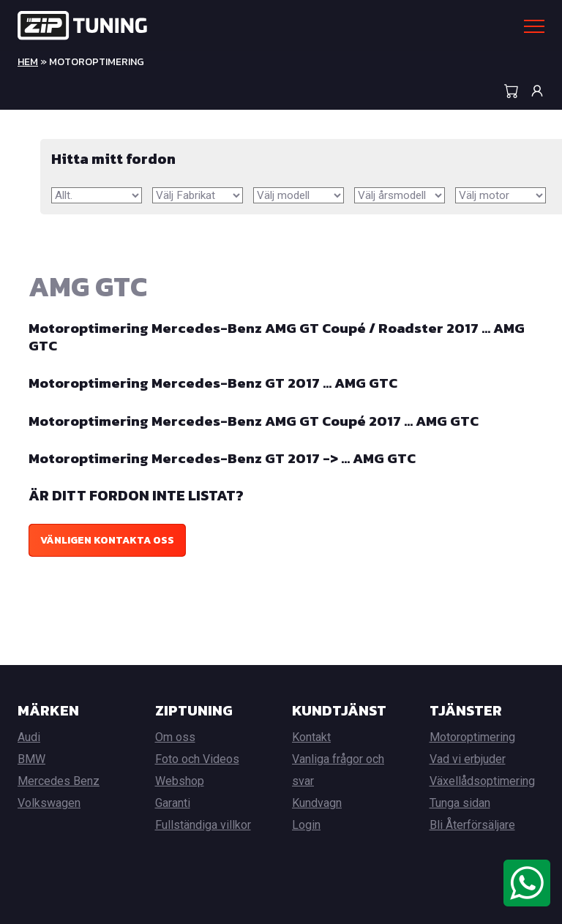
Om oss (175, 737)
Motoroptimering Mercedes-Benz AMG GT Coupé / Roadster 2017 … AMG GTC (266, 337)
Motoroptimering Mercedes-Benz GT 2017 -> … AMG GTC (227, 458)
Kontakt (311, 737)
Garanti (173, 803)
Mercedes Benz (59, 781)
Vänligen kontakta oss (107, 540)
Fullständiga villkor (203, 825)
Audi (29, 737)
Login (306, 825)
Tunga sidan (460, 803)
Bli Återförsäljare (472, 825)
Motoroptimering (472, 737)
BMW (31, 759)
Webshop (180, 781)
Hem (28, 62)
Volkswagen (49, 803)
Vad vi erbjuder (468, 759)
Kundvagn (317, 803)
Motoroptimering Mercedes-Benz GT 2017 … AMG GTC (218, 383)
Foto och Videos (197, 759)
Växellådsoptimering (482, 781)
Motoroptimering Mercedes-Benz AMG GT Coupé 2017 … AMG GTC (260, 421)
